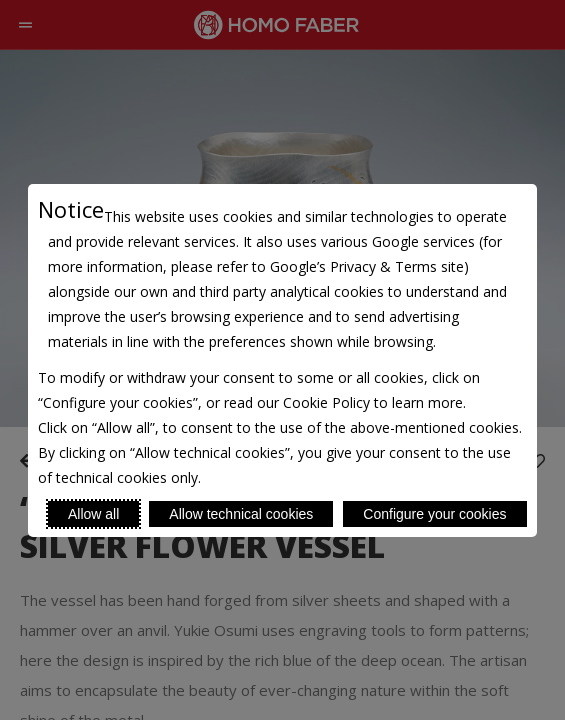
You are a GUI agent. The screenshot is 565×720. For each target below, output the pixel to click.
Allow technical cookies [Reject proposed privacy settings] (241, 514)
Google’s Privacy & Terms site (367, 266)
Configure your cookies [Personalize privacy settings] (434, 514)
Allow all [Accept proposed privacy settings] (93, 514)
